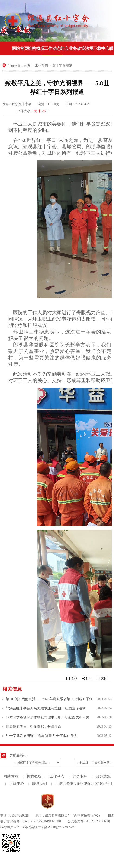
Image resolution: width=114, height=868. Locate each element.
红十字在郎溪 (62, 66)
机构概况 (34, 776)
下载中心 (17, 783)
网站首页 (11, 776)
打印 (89, 678)
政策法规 (103, 776)
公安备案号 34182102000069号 (89, 821)
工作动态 (41, 66)
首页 (27, 66)
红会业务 (80, 776)
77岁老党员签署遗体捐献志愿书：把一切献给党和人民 (47, 717)
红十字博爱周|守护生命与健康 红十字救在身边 (41, 736)
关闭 (104, 678)
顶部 (74, 678)
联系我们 (40, 783)
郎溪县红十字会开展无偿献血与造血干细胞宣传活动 (46, 708)
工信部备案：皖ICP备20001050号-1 (84, 783)
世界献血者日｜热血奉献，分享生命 (34, 727)
